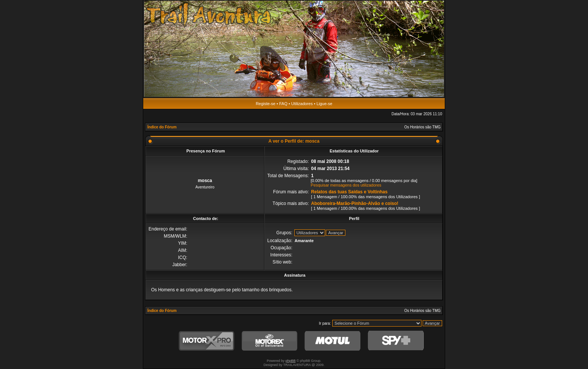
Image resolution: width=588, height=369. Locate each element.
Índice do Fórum (162, 127)
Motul (333, 341)
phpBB (290, 361)
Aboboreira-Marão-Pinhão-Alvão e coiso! (355, 203)
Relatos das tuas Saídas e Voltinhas (349, 192)
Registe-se (266, 104)
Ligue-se (324, 104)
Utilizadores (302, 104)
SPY (396, 341)
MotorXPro (207, 341)
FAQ (283, 104)
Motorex (270, 341)
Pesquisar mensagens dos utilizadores (346, 185)
